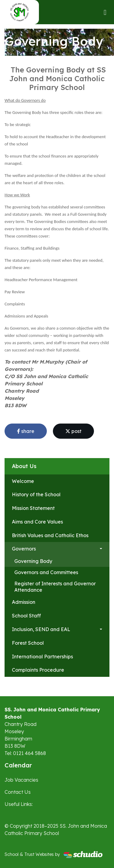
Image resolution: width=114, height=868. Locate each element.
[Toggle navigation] (105, 12)
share (26, 431)
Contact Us (18, 792)
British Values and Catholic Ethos (50, 535)
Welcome (23, 481)
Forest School (28, 643)
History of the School (36, 494)
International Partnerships (42, 657)
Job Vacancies (21, 780)
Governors (24, 549)
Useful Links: (19, 804)
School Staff (26, 616)
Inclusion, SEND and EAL (41, 629)
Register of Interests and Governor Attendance (55, 587)
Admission (24, 602)
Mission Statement (33, 508)
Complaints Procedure (38, 670)
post (73, 431)
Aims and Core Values (37, 522)
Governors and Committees (46, 572)
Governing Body (33, 561)
